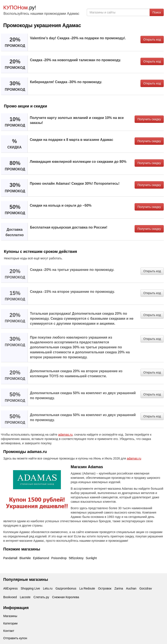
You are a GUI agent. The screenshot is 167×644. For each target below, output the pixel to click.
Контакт (9, 631)
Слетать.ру (41, 597)
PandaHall (10, 558)
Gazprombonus (66, 588)
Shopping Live (30, 588)
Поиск (157, 12)
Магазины (10, 616)
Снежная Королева (66, 597)
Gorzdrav (146, 588)
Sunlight (91, 558)
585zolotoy (76, 558)
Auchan (131, 588)
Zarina (119, 588)
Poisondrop (59, 558)
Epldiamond (41, 558)
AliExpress (10, 588)
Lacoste (25, 597)
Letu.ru (48, 588)
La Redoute (87, 588)
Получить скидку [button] (149, 119)
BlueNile (25, 558)
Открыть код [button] (152, 40)
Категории (10, 623)
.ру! (20, 7)
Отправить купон (15, 638)
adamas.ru (65, 435)
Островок (105, 588)
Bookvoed (10, 597)
